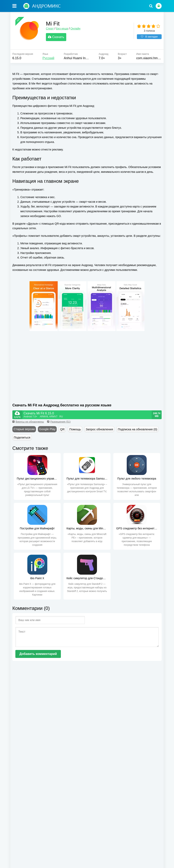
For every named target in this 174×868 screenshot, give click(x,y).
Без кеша (62, 29)
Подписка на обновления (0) (137, 429)
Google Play (47, 429)
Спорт (50, 29)
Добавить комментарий (38, 654)
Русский (48, 58)
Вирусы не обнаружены (28, 422)
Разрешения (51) (59, 422)
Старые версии (24, 429)
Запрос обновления (99, 429)
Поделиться (22, 438)
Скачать (56, 37)
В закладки (149, 37)
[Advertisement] (50, 366)
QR (62, 429)
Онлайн (76, 29)
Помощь (75, 429)
